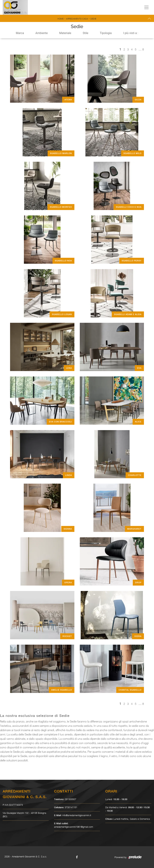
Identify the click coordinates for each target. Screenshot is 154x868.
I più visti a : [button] (131, 33)
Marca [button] (20, 33)
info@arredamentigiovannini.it (77, 815)
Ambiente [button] (42, 33)
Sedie (93, 19)
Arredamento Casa (77, 19)
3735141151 (71, 807)
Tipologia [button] (106, 33)
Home (61, 19)
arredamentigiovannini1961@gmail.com (74, 827)
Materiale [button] (65, 33)
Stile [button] (85, 33)
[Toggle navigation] (146, 7)
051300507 (71, 799)
